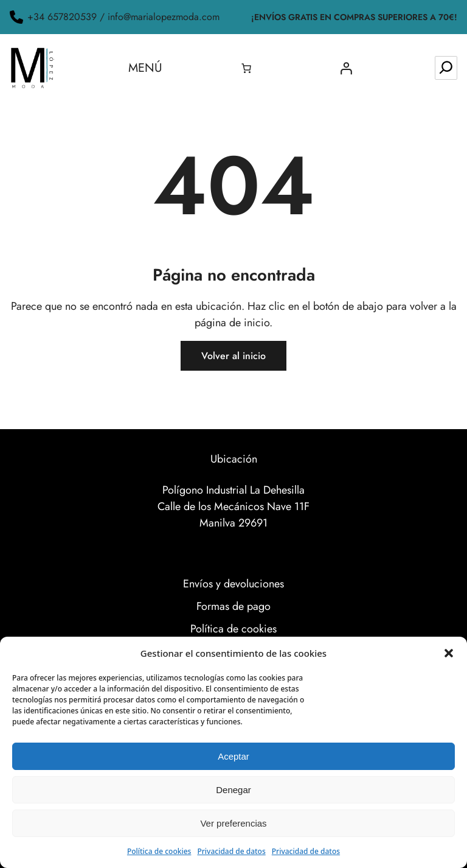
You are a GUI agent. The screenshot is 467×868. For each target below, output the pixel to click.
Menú (145, 68)
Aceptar (233, 756)
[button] (449, 653)
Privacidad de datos (231, 851)
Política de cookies (159, 851)
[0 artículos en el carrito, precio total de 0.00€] (246, 68)
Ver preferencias (233, 823)
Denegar (233, 790)
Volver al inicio (233, 356)
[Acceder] (346, 68)
